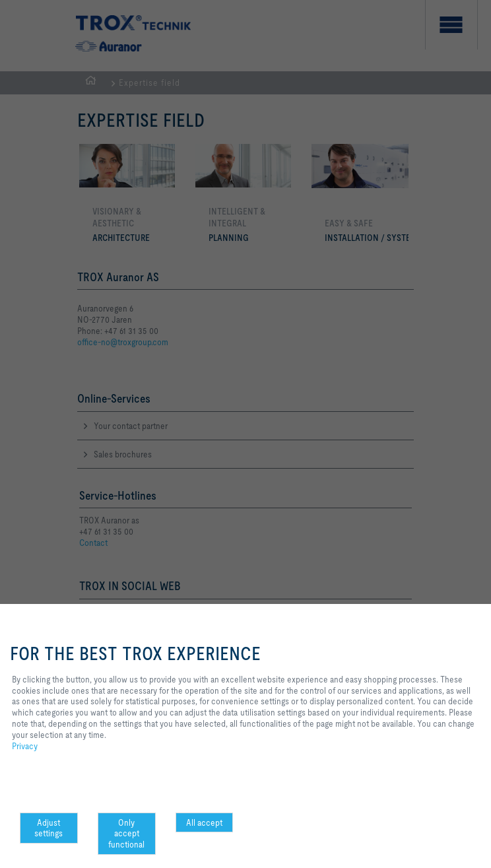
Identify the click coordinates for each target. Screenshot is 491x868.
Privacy (25, 746)
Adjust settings (49, 828)
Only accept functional (126, 834)
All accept (204, 822)
